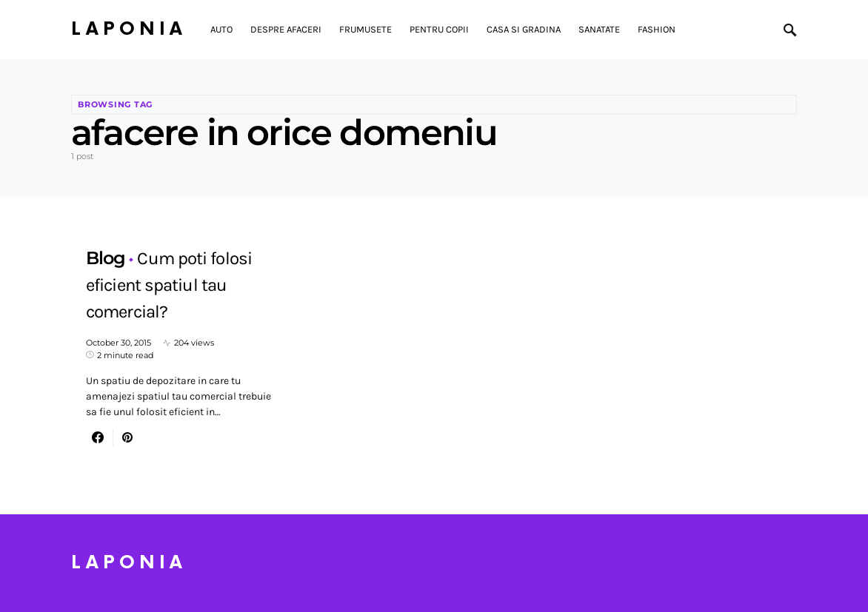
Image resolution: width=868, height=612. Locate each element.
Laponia (129, 29)
